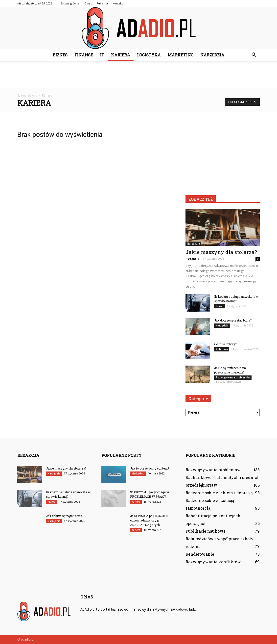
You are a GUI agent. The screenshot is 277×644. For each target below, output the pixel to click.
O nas (88, 3)
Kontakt (118, 3)
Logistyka (149, 55)
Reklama (102, 3)
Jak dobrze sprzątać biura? (233, 320)
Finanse (84, 55)
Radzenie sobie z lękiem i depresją (219, 493)
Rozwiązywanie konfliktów (213, 562)
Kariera (121, 55)
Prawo (220, 306)
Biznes (60, 55)
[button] (254, 55)
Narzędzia (212, 55)
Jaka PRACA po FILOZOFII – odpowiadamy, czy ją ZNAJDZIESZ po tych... (150, 520)
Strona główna (70, 3)
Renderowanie (200, 554)
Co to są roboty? (225, 344)
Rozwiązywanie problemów (233, 377)
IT (102, 55)
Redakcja (192, 259)
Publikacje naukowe (206, 531)
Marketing (181, 55)
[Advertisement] (138, 74)
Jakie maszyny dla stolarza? (221, 252)
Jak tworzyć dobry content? (150, 468)
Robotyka (222, 349)
